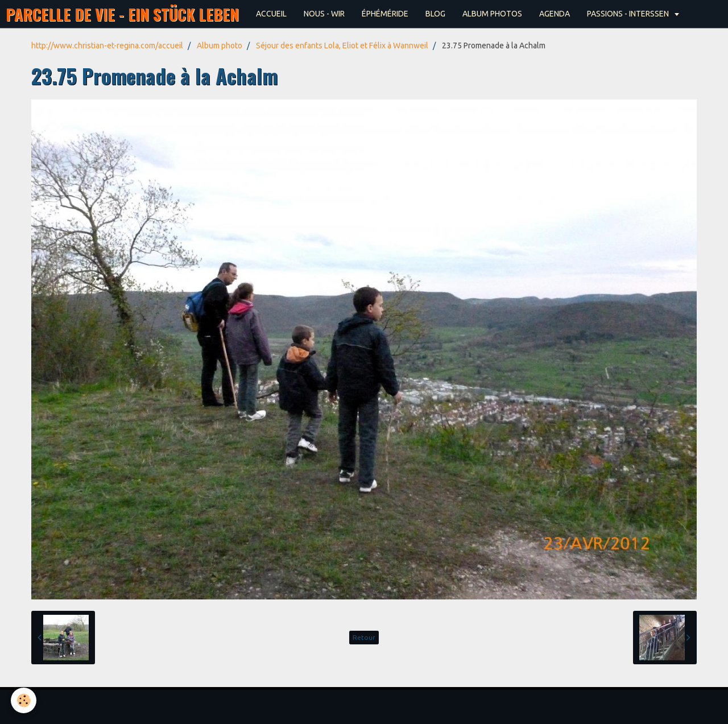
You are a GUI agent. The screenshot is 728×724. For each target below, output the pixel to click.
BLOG (435, 14)
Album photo (220, 45)
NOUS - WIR (324, 14)
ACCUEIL (271, 14)
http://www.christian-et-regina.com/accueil (107, 45)
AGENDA (555, 14)
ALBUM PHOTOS (492, 14)
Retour (364, 637)
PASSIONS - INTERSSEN (629, 14)
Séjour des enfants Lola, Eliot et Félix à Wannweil (342, 45)
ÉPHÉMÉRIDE (385, 14)
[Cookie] (24, 700)
